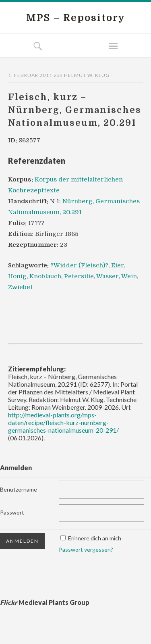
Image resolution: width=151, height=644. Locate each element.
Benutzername (19, 489)
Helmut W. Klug (87, 75)
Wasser (108, 276)
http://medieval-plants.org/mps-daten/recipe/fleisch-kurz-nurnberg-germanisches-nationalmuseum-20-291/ (63, 422)
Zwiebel (20, 287)
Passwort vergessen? (86, 549)
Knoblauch (45, 276)
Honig (17, 276)
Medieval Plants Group (45, 602)
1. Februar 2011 (30, 75)
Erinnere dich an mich (95, 538)
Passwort (12, 512)
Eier (118, 265)
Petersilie (79, 276)
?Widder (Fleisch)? (79, 265)
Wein (129, 276)
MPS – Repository (76, 18)
